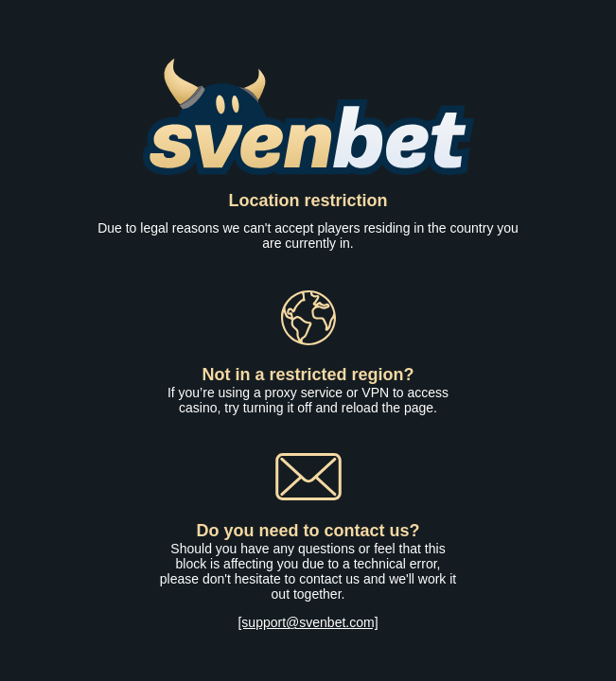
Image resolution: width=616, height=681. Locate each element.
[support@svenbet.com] (308, 622)
